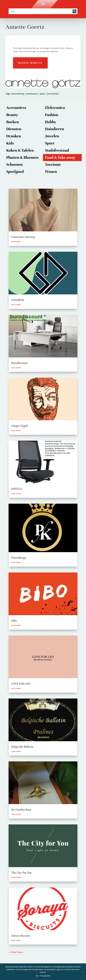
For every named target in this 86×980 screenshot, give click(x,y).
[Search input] (41, 11)
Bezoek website (30, 63)
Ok (37, 976)
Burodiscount (20, 363)
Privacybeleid (45, 976)
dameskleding (17, 94)
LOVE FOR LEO (21, 684)
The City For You (21, 873)
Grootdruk (18, 300)
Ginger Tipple (20, 426)
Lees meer (16, 241)
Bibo (14, 621)
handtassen (32, 94)
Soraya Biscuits (21, 936)
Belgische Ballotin (22, 747)
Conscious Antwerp (23, 237)
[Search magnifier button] (75, 11)
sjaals (42, 94)
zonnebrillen (53, 94)
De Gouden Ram (21, 810)
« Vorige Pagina (16, 952)
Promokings (19, 558)
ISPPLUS (17, 489)
